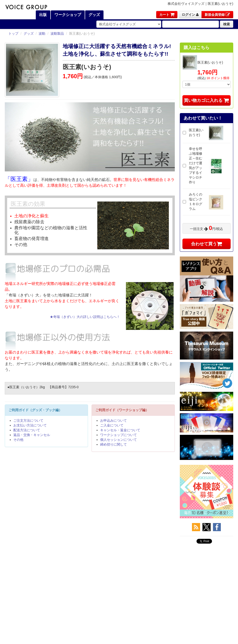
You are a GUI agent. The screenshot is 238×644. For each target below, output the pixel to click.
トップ (13, 33)
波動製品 (57, 33)
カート (167, 15)
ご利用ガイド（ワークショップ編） (122, 410)
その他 (18, 440)
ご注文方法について (28, 420)
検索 (227, 24)
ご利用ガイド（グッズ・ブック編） (35, 410)
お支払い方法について (30, 425)
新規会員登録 (217, 15)
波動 (42, 33)
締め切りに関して (114, 444)
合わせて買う (207, 244)
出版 (42, 15)
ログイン (190, 15)
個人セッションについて (119, 440)
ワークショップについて (119, 435)
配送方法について (27, 430)
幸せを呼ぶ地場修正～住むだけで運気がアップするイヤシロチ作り (196, 165)
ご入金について (112, 425)
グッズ (94, 15)
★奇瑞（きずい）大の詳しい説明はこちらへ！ (85, 317)
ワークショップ (67, 15)
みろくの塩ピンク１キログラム (196, 202)
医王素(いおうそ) (196, 132)
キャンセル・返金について (120, 430)
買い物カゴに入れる (206, 100)
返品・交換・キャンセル (32, 435)
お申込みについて (114, 420)
